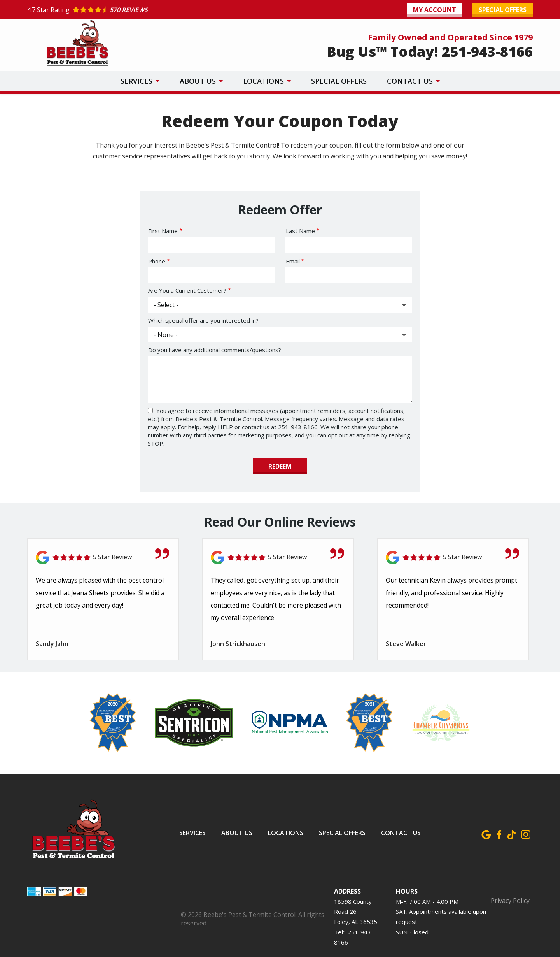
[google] (486, 833)
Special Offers (339, 81)
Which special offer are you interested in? (203, 320)
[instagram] (526, 833)
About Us (199, 81)
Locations (264, 81)
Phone (157, 261)
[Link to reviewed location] (278, 558)
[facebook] (499, 833)
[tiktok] (512, 833)
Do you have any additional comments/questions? (215, 350)
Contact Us (411, 81)
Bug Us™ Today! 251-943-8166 (430, 52)
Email (293, 261)
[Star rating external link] (154, 10)
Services (137, 81)
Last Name (300, 231)
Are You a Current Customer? (187, 290)
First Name (163, 231)
